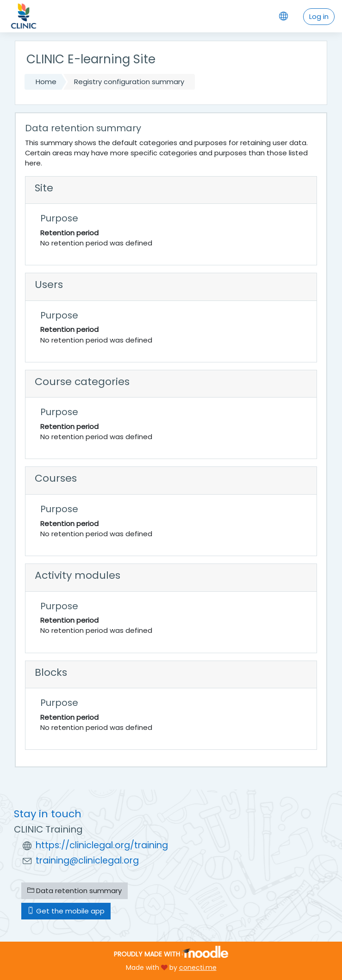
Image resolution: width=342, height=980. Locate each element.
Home (46, 82)
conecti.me (198, 968)
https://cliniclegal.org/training (102, 845)
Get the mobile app (66, 911)
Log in (319, 16)
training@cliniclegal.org (87, 861)
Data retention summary (75, 891)
